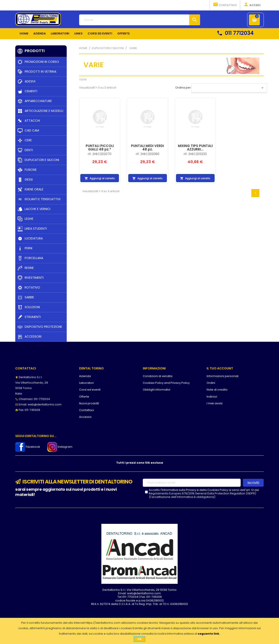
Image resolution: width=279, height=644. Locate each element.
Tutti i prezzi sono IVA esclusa (140, 463)
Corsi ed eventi (90, 390)
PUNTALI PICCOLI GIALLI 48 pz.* (100, 148)
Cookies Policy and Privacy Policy (166, 383)
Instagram (60, 447)
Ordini (211, 383)
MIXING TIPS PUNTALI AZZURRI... (195, 148)
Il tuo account (220, 368)
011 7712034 (235, 33)
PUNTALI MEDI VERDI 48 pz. (147, 148)
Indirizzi (212, 397)
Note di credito (217, 390)
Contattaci (225, 5)
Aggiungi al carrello (100, 178)
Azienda (85, 376)
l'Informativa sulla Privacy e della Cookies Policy (194, 490)
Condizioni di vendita (158, 376)
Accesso (85, 417)
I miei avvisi (215, 403)
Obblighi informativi (157, 390)
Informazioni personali (223, 376)
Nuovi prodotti (89, 403)
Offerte (84, 397)
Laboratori (86, 383)
